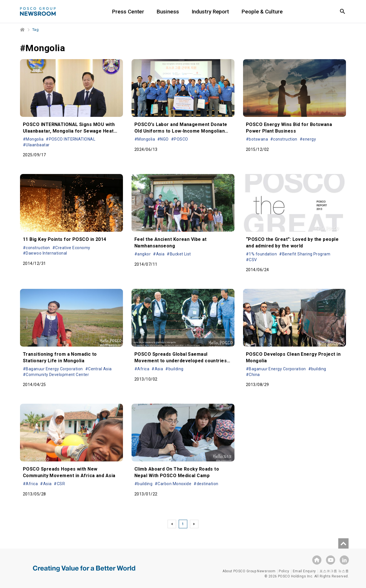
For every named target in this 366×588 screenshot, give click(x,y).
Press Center (133, 12)
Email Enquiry (304, 571)
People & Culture (267, 12)
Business (173, 12)
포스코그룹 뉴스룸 (334, 571)
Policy (284, 571)
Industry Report (215, 12)
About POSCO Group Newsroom (249, 571)
